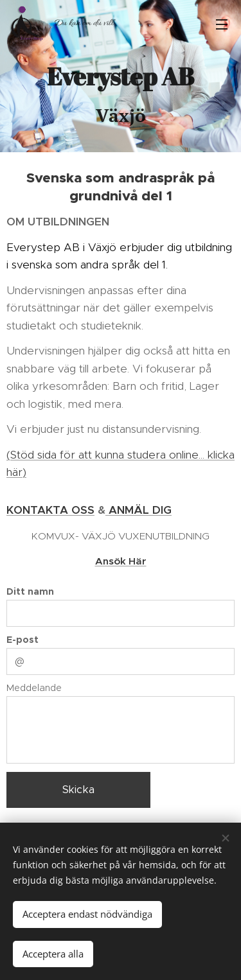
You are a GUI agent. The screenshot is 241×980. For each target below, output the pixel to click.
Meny (222, 24)
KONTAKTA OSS (50, 510)
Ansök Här (121, 561)
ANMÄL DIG (138, 510)
